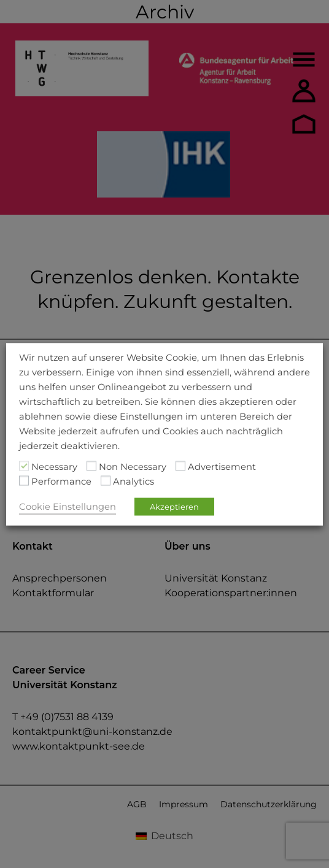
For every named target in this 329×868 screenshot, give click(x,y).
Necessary (54, 466)
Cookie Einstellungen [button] (68, 506)
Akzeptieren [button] (174, 506)
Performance (61, 481)
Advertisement (222, 466)
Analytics (134, 481)
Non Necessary (133, 466)
